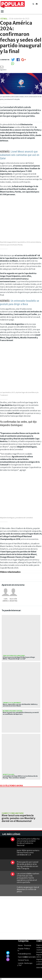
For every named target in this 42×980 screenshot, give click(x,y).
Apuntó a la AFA (9, 774)
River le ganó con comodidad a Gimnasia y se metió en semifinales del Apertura (21, 713)
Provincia (28, 945)
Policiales (21, 954)
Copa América (6, 600)
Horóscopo (28, 963)
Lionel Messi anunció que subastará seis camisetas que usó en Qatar (20, 155)
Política (27, 949)
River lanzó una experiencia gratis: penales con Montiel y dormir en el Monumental (18, 818)
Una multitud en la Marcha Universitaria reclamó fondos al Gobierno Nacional (28, 842)
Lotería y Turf (20, 964)
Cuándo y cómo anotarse (13, 813)
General (21, 960)
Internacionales (30, 957)
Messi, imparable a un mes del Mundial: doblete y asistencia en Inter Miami (20, 705)
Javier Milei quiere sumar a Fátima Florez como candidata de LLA (28, 853)
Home (20, 945)
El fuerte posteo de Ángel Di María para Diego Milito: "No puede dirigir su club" (19, 658)
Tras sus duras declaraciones (14, 656)
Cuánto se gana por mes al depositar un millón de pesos (28, 889)
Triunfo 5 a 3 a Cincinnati (12, 703)
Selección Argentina (13, 600)
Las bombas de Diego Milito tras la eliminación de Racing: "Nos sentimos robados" (20, 777)
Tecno (26, 960)
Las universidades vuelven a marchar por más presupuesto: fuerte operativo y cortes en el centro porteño (28, 878)
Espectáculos (23, 957)
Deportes (28, 954)
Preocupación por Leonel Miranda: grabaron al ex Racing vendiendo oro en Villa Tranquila (28, 865)
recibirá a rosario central (13, 711)
